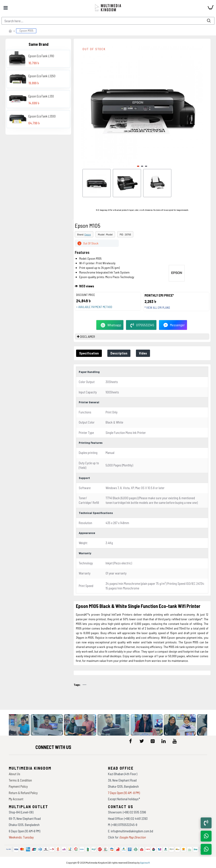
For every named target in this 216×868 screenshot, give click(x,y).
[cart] (211, 8)
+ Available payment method (94, 307)
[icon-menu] (131, 741)
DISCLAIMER (88, 337)
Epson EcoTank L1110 (41, 56)
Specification (89, 353)
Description (119, 353)
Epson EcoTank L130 (41, 96)
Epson (88, 234)
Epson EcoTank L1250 (42, 76)
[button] (138, 166)
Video (143, 353)
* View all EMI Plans (157, 308)
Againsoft (145, 862)
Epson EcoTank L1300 (42, 116)
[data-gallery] (21, 725)
